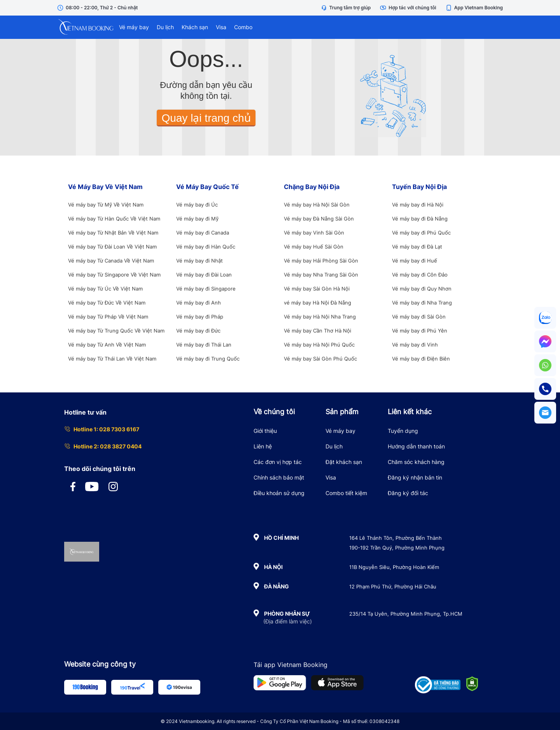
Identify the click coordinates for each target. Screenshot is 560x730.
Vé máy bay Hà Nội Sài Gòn (317, 205)
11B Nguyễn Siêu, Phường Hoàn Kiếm (394, 567)
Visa (221, 27)
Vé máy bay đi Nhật (199, 261)
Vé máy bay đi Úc (197, 205)
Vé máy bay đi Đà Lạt (417, 247)
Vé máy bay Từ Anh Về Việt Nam (107, 345)
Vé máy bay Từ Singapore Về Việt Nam (114, 275)
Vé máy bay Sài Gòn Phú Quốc (320, 359)
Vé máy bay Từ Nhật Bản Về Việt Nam (113, 233)
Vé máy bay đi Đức (198, 331)
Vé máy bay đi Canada (203, 233)
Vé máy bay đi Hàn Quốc (206, 247)
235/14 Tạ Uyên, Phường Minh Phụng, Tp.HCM (406, 614)
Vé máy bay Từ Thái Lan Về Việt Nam (112, 359)
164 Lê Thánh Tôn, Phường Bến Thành (395, 538)
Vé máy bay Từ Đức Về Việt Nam (107, 303)
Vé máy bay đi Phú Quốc (421, 233)
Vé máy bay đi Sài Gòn (419, 317)
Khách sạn (195, 27)
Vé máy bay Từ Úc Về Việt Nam (105, 289)
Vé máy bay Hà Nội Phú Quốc (319, 345)
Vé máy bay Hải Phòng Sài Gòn (321, 261)
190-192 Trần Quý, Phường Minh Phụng (397, 548)
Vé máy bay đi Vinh (415, 345)
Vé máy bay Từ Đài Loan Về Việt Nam (112, 247)
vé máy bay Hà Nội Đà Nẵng (318, 303)
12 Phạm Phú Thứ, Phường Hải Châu (393, 586)
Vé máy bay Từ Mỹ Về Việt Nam (106, 205)
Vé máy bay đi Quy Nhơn (422, 289)
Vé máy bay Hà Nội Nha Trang (320, 317)
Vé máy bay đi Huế (415, 261)
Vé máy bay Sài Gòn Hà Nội (317, 289)
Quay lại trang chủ (206, 118)
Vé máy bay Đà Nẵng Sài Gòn (319, 219)
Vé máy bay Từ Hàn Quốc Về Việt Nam (114, 219)
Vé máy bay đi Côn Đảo (420, 275)
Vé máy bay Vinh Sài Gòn (314, 233)
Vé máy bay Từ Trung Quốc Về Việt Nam (116, 331)
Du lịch (165, 27)
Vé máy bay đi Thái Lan (204, 345)
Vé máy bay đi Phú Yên (420, 331)
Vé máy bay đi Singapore (206, 289)
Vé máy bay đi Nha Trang (422, 303)
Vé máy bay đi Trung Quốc (208, 359)
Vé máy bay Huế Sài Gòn (314, 247)
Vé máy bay (134, 27)
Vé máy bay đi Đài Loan (204, 275)
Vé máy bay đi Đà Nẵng (420, 219)
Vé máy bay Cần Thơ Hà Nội (318, 331)
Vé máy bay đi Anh (199, 303)
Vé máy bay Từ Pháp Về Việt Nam (108, 317)
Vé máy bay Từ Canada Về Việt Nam (111, 261)
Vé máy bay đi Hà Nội (418, 205)
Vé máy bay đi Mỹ (197, 219)
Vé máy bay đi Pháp (200, 317)
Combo (243, 27)
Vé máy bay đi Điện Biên (421, 359)
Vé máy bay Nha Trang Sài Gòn (321, 275)
